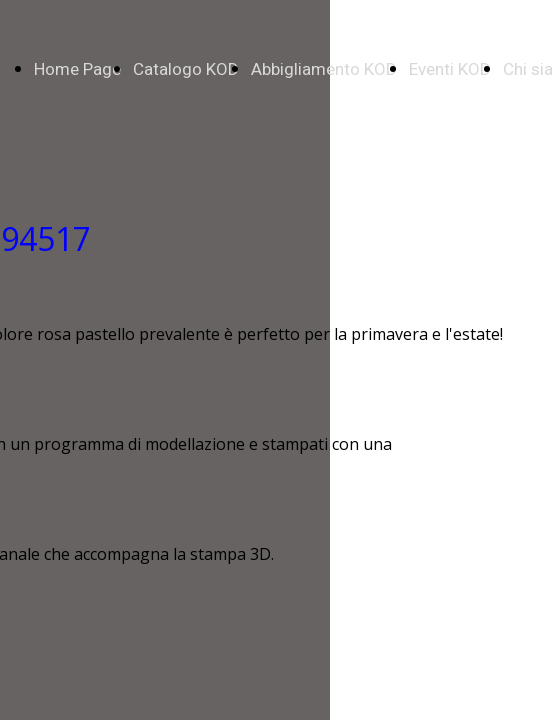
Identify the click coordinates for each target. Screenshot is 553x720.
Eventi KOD (450, 69)
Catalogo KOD (186, 69)
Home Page (77, 69)
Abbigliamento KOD (324, 69)
